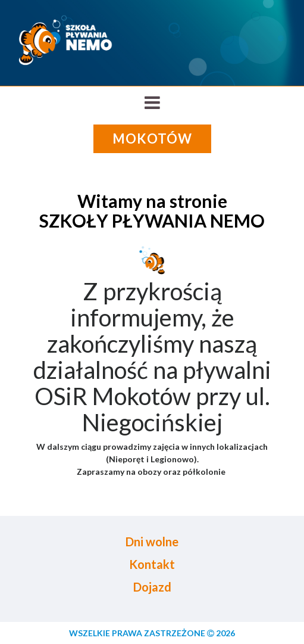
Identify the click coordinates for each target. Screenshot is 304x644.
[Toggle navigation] (152, 102)
